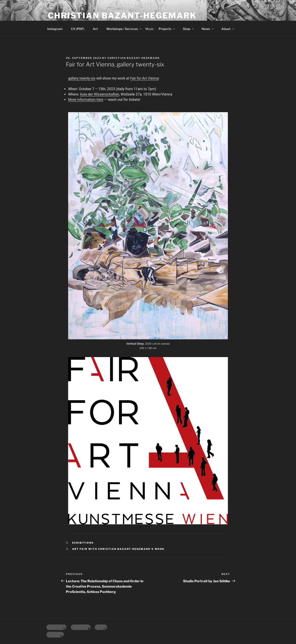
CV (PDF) (78, 29)
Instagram (55, 29)
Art (95, 29)
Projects (167, 29)
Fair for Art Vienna (144, 78)
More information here (86, 100)
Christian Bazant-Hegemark (122, 16)
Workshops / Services (124, 29)
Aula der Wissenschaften (100, 94)
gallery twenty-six (82, 78)
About (228, 29)
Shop (189, 29)
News (208, 29)
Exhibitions (83, 543)
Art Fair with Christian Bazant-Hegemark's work (118, 549)
